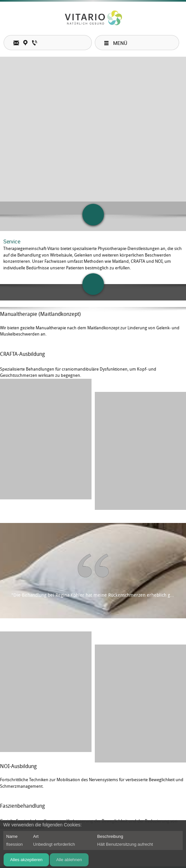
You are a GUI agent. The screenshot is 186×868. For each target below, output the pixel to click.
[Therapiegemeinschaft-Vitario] (93, 18)
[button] (46, 444)
